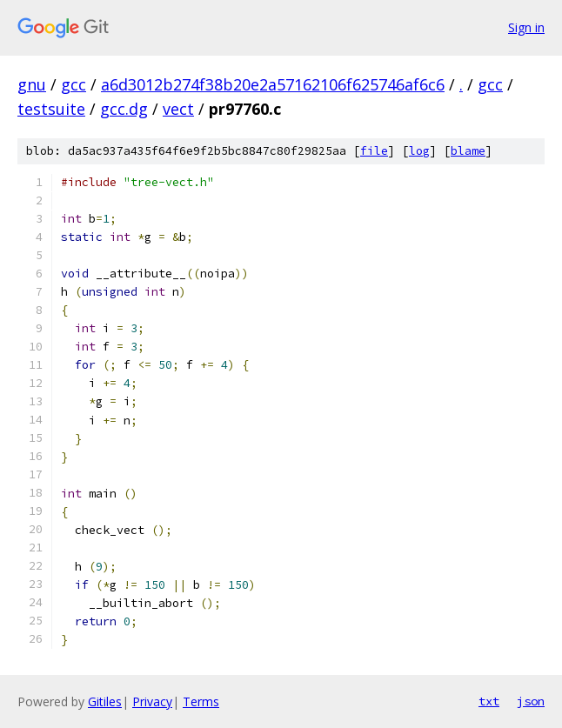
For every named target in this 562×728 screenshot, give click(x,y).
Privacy (152, 701)
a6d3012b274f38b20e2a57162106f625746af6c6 (273, 84)
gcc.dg (124, 109)
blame (468, 151)
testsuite (51, 109)
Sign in (526, 27)
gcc (74, 84)
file (374, 151)
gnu (32, 84)
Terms (201, 701)
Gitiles (105, 701)
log (419, 151)
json (531, 701)
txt (489, 701)
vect (178, 109)
